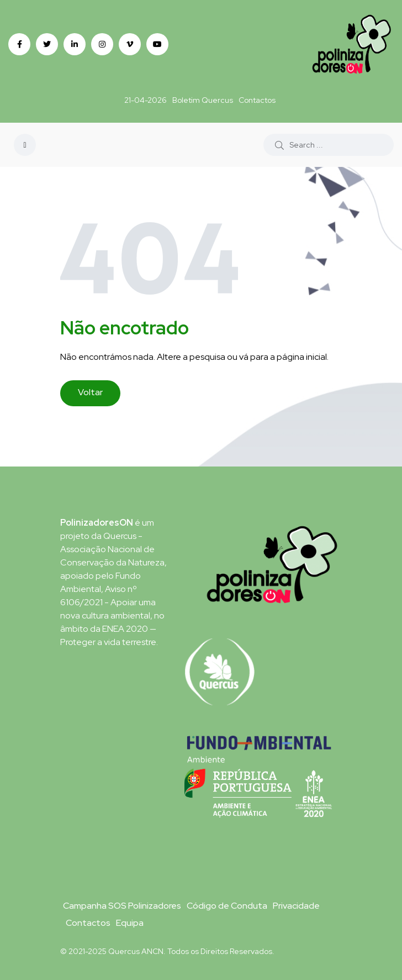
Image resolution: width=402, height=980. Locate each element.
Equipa (130, 923)
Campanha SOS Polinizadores (122, 906)
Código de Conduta (227, 906)
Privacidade (296, 906)
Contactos (257, 100)
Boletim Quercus (203, 100)
